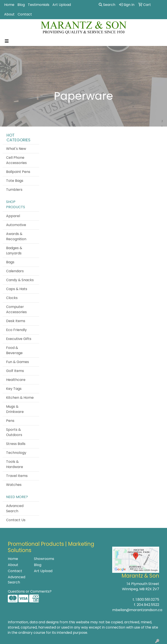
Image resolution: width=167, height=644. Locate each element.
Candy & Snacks (20, 280)
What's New (16, 149)
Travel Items (17, 476)
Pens (10, 421)
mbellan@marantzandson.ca (137, 610)
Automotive (16, 225)
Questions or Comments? (30, 591)
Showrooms (44, 559)
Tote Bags (15, 181)
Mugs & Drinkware (15, 409)
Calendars (15, 271)
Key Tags (14, 389)
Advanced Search (15, 508)
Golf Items (15, 371)
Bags (10, 262)
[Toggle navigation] (7, 41)
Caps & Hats (17, 289)
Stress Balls (16, 444)
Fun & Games (18, 362)
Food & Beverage (14, 350)
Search (107, 5)
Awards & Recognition (16, 236)
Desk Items (16, 321)
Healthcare (16, 380)
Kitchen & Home (20, 398)
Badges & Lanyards (14, 251)
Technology (16, 453)
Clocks (12, 298)
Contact (25, 14)
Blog (21, 5)
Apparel (13, 216)
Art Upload (62, 5)
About (9, 14)
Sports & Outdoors (14, 432)
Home (9, 5)
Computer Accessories (16, 309)
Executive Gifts (19, 339)
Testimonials (39, 5)
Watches (14, 485)
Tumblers (14, 190)
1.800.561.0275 (147, 599)
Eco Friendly (16, 330)
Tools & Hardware (15, 464)
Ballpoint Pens (18, 172)
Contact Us (16, 520)
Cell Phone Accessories (16, 160)
